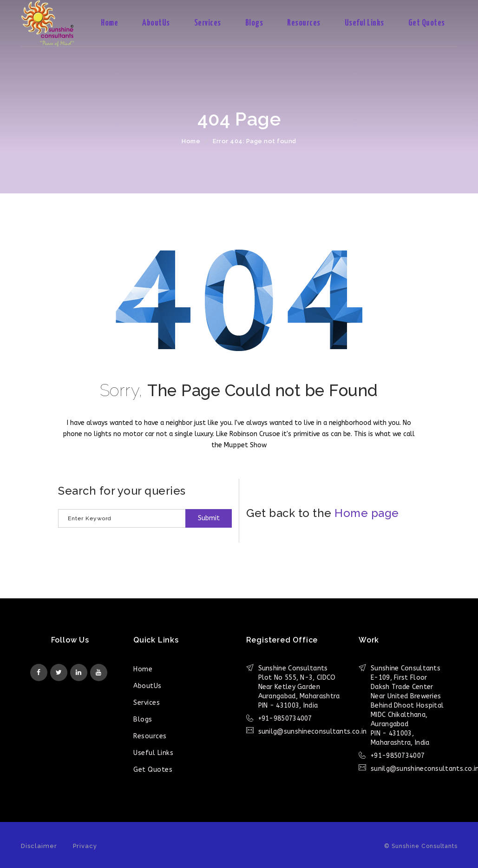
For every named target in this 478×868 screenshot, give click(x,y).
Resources (304, 23)
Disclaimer (39, 846)
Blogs (254, 23)
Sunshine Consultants (56, 23)
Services (208, 23)
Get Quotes (427, 23)
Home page (367, 513)
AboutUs (156, 23)
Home (109, 23)
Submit (209, 518)
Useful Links (364, 23)
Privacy (85, 846)
